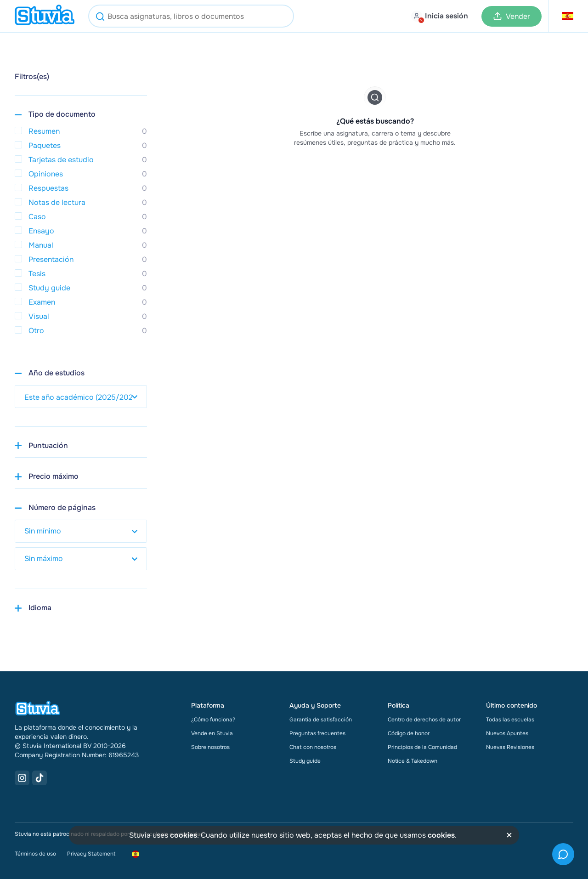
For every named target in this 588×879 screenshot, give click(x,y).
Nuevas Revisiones (510, 747)
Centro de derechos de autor (424, 720)
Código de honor (409, 733)
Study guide (305, 761)
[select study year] (81, 397)
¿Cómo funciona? (213, 720)
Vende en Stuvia (212, 733)
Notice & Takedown (413, 761)
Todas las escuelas (510, 720)
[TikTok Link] (40, 778)
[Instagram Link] (22, 778)
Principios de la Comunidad (422, 747)
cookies (184, 835)
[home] (45, 16)
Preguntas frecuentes (317, 733)
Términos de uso (35, 854)
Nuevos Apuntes (507, 733)
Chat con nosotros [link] (313, 747)
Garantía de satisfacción (321, 720)
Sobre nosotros (210, 747)
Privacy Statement (91, 854)
